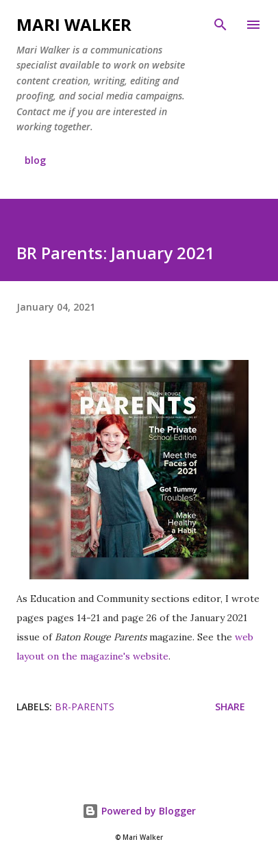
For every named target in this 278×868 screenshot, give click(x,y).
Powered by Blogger (139, 811)
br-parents (85, 707)
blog (35, 160)
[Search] (220, 25)
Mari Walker (74, 24)
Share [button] (230, 707)
